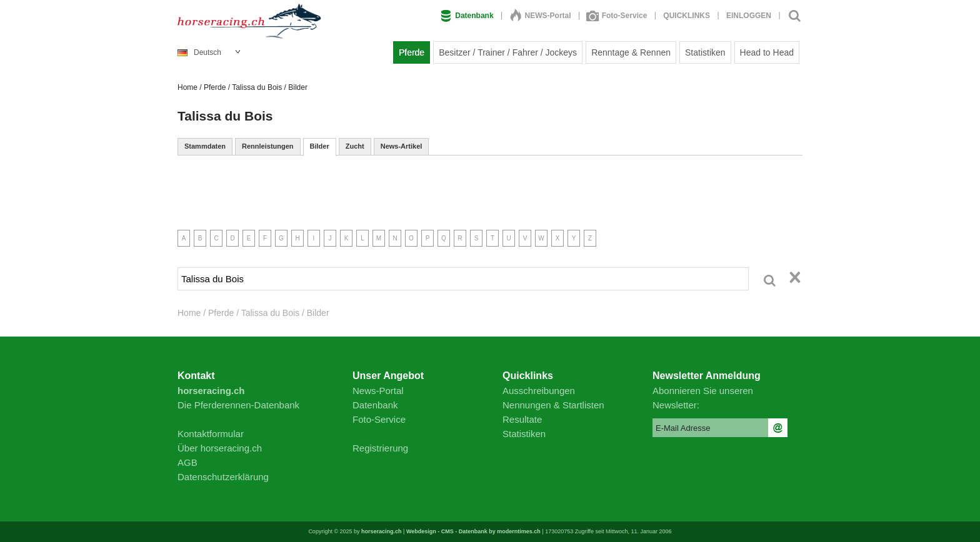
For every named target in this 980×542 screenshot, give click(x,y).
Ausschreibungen (539, 391)
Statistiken (705, 52)
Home (187, 87)
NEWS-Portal (541, 16)
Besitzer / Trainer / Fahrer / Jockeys (508, 52)
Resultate (522, 419)
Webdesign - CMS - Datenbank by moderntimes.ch (473, 531)
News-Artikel (402, 146)
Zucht (355, 146)
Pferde (412, 52)
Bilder (320, 146)
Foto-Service (617, 16)
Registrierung (380, 448)
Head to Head (767, 52)
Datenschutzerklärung (223, 477)
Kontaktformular (211, 434)
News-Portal (378, 391)
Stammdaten (205, 146)
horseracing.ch (382, 531)
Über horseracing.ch (220, 448)
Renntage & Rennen (631, 52)
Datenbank (467, 16)
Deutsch (199, 52)
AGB (187, 462)
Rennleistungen (268, 146)
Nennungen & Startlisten (553, 405)
